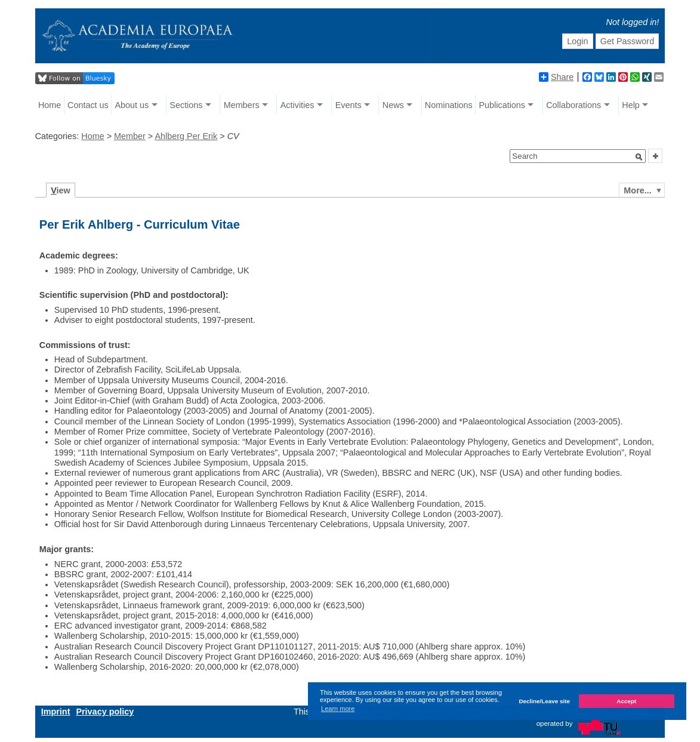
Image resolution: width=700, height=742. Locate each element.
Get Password (627, 41)
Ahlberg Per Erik (186, 136)
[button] (639, 157)
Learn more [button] (338, 709)
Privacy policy (105, 712)
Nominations (449, 105)
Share (556, 77)
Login (577, 41)
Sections (186, 105)
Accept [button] (626, 701)
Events (349, 105)
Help (631, 105)
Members (242, 105)
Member (130, 136)
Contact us (88, 105)
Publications (502, 105)
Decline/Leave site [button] (544, 701)
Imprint (56, 712)
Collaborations (573, 105)
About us (132, 105)
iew (61, 190)
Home (50, 105)
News (393, 105)
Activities (297, 105)
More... (637, 190)
